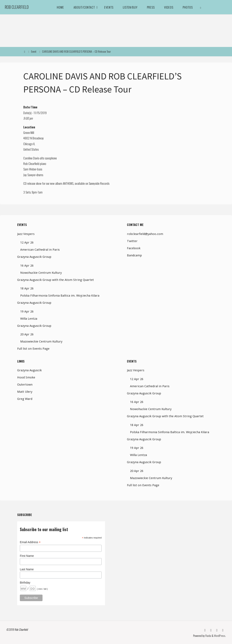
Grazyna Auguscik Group (34, 257)
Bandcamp (134, 255)
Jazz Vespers (26, 234)
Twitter (132, 241)
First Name (27, 556)
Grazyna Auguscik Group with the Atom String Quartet (55, 280)
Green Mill (29, 132)
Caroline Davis (31, 158)
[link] (201, 7)
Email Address (30, 542)
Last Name (27, 569)
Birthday (25, 583)
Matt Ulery (25, 392)
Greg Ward (25, 399)
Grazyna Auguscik (29, 370)
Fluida (208, 635)
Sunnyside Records (99, 183)
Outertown (25, 385)
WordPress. (220, 635)
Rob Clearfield (17, 7)
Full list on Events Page (33, 349)
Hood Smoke (26, 377)
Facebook (134, 248)
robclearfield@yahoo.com (145, 234)
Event (34, 51)
